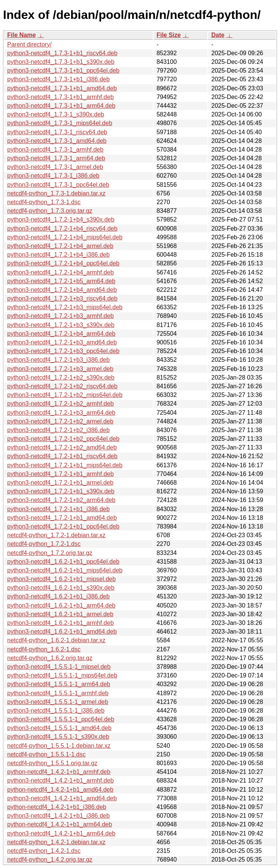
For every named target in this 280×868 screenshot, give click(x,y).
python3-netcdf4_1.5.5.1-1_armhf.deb (58, 693)
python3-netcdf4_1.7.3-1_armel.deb (55, 167)
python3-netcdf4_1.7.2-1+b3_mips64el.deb (65, 307)
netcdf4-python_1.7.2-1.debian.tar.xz (56, 535)
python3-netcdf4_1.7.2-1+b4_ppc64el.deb (63, 263)
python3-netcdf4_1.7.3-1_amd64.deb (57, 141)
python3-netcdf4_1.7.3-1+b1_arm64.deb (61, 106)
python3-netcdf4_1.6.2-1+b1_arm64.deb (61, 605)
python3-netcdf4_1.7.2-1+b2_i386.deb (58, 430)
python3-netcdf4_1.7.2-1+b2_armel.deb (60, 421)
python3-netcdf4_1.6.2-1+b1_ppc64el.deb (63, 562)
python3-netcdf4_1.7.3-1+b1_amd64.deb (62, 88)
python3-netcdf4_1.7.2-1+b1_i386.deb (58, 509)
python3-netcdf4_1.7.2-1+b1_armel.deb (60, 483)
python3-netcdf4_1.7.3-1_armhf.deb (55, 150)
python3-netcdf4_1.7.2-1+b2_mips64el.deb (65, 395)
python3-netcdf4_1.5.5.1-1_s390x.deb (58, 737)
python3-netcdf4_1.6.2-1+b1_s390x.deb (61, 588)
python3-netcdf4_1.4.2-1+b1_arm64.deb (61, 833)
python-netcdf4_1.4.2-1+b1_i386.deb (57, 807)
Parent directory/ (29, 44)
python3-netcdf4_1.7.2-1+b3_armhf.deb (61, 316)
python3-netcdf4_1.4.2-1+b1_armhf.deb (61, 780)
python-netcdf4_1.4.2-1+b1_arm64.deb (60, 824)
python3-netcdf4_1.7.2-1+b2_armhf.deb (61, 404)
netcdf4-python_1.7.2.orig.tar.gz (50, 553)
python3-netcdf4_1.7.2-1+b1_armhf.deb (61, 474)
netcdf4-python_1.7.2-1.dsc (44, 544)
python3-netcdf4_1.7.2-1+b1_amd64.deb (62, 518)
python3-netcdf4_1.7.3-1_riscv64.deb (57, 132)
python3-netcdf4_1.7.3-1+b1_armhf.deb (61, 97)
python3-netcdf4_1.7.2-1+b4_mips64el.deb (65, 237)
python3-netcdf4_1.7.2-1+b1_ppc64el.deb (63, 526)
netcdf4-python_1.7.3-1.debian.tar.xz (56, 193)
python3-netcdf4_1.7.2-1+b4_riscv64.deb (62, 229)
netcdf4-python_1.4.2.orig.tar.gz (50, 859)
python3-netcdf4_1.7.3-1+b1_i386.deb (58, 79)
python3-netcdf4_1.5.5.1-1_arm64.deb (59, 684)
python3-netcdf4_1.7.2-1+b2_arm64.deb (61, 500)
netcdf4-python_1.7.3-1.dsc (44, 202)
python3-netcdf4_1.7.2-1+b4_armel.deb (60, 246)
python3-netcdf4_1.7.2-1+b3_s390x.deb (61, 325)
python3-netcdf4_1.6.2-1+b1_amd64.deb (62, 632)
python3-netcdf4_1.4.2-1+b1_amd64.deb (62, 798)
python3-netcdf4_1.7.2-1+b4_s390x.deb (61, 219)
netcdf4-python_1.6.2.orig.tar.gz (50, 658)
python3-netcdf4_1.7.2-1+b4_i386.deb (58, 255)
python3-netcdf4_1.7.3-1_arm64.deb (56, 158)
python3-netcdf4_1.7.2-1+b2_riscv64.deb (62, 386)
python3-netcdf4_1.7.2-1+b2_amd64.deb (62, 447)
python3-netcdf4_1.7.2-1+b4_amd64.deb (62, 290)
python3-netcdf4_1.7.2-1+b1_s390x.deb (61, 491)
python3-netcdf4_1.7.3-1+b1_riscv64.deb (62, 53)
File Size (169, 35)
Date (218, 35)
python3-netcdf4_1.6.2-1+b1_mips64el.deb (65, 570)
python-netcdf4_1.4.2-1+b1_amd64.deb (60, 790)
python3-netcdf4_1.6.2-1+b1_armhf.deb (61, 623)
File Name (22, 35)
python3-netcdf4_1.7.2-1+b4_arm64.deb (61, 334)
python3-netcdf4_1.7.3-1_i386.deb (53, 176)
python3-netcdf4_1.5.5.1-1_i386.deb (56, 711)
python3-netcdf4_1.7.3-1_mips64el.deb (60, 123)
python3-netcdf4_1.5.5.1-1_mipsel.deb (59, 667)
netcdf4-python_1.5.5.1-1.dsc (46, 754)
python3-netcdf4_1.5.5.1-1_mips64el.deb (62, 675)
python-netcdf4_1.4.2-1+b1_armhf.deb (59, 772)
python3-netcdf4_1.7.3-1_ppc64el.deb (58, 185)
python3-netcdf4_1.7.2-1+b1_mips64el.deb (65, 465)
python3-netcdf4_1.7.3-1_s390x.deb (56, 114)
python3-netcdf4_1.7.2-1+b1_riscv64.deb (62, 456)
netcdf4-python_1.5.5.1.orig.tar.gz (52, 763)
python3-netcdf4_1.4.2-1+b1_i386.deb (58, 816)
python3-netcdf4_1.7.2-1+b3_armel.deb (60, 369)
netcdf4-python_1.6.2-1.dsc (44, 649)
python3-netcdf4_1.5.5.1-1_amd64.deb (59, 728)
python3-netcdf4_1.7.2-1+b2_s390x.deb (61, 377)
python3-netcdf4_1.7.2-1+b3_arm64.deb (61, 413)
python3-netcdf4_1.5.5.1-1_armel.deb (58, 702)
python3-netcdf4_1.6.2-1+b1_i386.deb (58, 596)
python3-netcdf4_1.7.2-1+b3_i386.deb (58, 360)
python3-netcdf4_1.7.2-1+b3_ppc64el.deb (63, 351)
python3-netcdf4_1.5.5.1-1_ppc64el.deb (61, 719)
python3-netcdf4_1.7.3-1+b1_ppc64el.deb (63, 71)
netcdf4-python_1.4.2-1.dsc (44, 851)
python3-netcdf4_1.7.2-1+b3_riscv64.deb (62, 298)
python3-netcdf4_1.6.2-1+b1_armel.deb (60, 614)
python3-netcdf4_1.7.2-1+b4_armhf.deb (61, 272)
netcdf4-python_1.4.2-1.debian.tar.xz (56, 842)
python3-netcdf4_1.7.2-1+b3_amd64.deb (62, 342)
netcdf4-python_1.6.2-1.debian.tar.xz (56, 640)
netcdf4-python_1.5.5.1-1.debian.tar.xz (59, 746)
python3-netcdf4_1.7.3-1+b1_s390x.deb (61, 62)
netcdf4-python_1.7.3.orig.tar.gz (50, 211)
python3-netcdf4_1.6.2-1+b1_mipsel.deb (61, 579)
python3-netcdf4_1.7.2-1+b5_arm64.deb (61, 281)
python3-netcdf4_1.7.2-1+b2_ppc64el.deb (63, 439)
